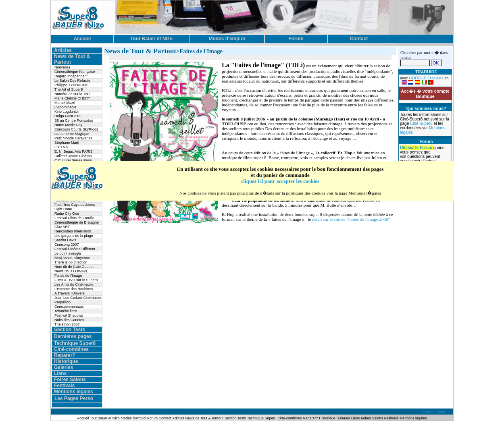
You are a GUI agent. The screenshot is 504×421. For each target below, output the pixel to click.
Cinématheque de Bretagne (77, 222)
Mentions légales (74, 392)
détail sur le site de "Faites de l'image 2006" (351, 219)
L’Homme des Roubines (74, 289)
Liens (60, 373)
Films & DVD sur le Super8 (76, 280)
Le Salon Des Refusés (73, 81)
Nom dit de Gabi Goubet (74, 267)
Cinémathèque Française (75, 72)
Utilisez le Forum (417, 148)
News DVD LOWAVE (71, 271)
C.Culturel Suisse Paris (73, 160)
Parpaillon (62, 302)
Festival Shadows (69, 315)
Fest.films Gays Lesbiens (75, 205)
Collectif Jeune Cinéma (73, 156)
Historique (66, 361)
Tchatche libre (66, 311)
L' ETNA (61, 147)
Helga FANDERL (68, 116)
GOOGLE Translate (426, 78)
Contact (165, 418)
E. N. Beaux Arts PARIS (74, 151)
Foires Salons (70, 380)
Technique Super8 (75, 343)
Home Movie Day (68, 125)
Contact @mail (436, 412)
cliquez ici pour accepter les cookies (280, 181)
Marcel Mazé (65, 103)
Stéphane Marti (67, 143)
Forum (153, 418)
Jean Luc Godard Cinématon (78, 298)
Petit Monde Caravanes (73, 138)
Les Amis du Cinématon (74, 284)
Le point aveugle (68, 253)
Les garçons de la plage (74, 236)
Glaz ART (62, 227)
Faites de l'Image (68, 276)
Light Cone (63, 209)
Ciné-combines (71, 349)
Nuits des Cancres (69, 320)
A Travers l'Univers (70, 293)
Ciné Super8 (422, 123)
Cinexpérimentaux (69, 307)
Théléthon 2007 (67, 324)
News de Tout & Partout (204, 418)
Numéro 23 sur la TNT (72, 94)
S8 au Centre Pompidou (74, 120)
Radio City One (67, 214)
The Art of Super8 (69, 89)
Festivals (64, 386)
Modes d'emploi (134, 418)
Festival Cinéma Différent (75, 249)
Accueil (83, 418)
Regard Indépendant (71, 76)
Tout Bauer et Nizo (105, 418)
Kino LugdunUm (68, 112)
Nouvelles (62, 67)
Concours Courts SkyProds (76, 129)
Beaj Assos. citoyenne (72, 258)
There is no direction (71, 262)
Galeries (64, 367)
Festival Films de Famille (74, 218)
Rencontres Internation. (73, 231)
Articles (63, 50)
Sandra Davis (65, 240)
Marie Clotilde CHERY (72, 98)
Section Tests (70, 330)
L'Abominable (65, 107)
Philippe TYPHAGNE (71, 85)
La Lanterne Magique (72, 134)
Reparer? (65, 355)
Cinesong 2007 (67, 245)
